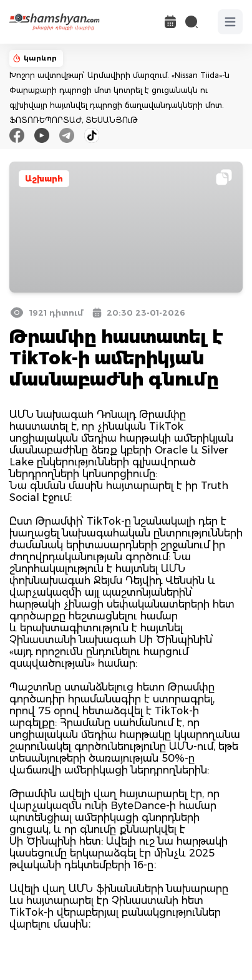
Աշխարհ (44, 179)
